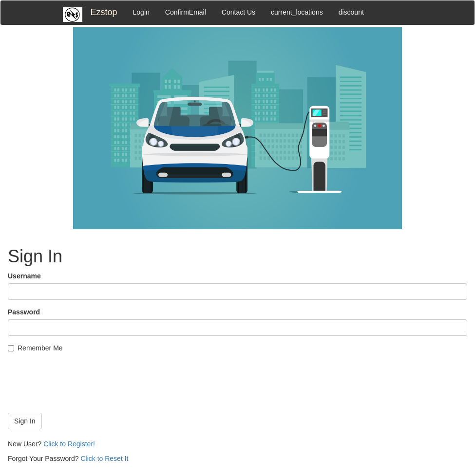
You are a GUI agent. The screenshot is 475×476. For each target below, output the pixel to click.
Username (24, 276)
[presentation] (82, 386)
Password (24, 312)
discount (351, 12)
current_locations (297, 12)
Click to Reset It (104, 458)
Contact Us (238, 12)
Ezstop (104, 12)
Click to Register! (69, 444)
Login (141, 12)
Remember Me (35, 348)
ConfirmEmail (186, 12)
